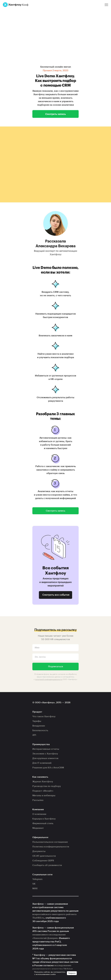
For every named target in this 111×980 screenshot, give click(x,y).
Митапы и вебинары (44, 796)
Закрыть (72, 973)
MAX (35, 888)
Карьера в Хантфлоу (44, 819)
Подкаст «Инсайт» (43, 791)
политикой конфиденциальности (49, 679)
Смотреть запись (55, 114)
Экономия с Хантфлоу (45, 754)
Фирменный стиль (43, 823)
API (34, 735)
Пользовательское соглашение (50, 842)
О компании (39, 814)
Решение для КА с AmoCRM (48, 768)
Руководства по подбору (47, 786)
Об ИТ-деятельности (44, 856)
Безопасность (40, 730)
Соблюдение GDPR (43, 861)
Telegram (37, 879)
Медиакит (38, 828)
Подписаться (56, 667)
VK (34, 884)
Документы (39, 851)
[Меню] (106, 5)
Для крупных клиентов (45, 758)
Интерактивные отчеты (46, 749)
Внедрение (39, 726)
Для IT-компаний (42, 763)
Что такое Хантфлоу (44, 716)
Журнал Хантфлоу (43, 782)
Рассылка (38, 800)
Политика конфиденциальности (51, 847)
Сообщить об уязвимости (47, 865)
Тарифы (37, 721)
